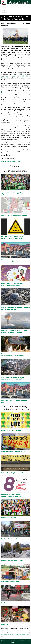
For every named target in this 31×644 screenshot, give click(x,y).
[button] (3, 36)
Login (28, 641)
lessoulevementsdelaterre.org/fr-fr (12, 161)
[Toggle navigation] (5, 11)
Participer (4, 641)
